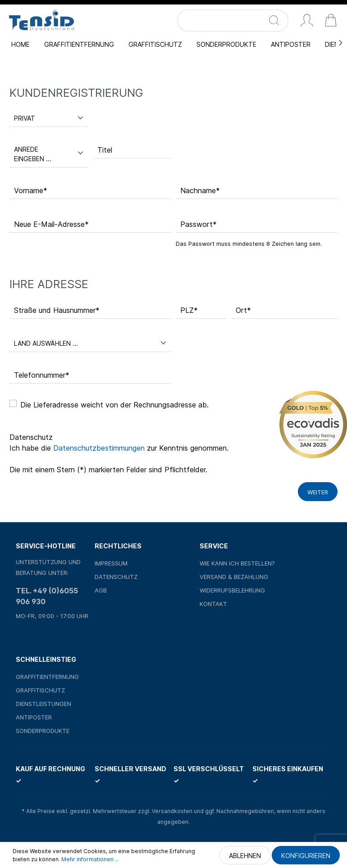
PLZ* (189, 310)
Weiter (318, 492)
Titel (105, 150)
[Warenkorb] (331, 21)
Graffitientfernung (47, 677)
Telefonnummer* (42, 375)
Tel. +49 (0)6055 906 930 (47, 596)
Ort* (243, 310)
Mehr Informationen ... (90, 859)
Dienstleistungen (43, 704)
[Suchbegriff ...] (222, 20)
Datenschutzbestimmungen (99, 448)
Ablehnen (245, 856)
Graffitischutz (40, 690)
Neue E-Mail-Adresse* (51, 224)
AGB (101, 590)
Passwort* (199, 224)
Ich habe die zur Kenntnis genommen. (119, 448)
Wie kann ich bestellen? (237, 563)
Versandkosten (172, 811)
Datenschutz (116, 577)
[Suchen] (278, 20)
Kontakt (213, 604)
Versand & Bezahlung (234, 577)
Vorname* (31, 190)
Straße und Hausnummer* (57, 310)
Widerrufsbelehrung (232, 590)
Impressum (111, 563)
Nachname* (200, 190)
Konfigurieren (306, 856)
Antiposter (34, 717)
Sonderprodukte (43, 731)
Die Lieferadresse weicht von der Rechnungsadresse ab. (114, 405)
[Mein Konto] (307, 21)
